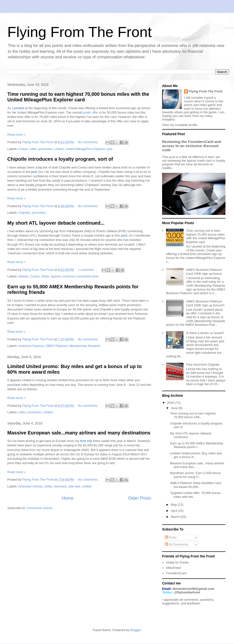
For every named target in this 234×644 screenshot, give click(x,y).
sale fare (74, 486)
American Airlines (30, 486)
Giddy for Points (177, 562)
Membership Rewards (85, 346)
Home (68, 498)
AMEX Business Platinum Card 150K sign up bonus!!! (205, 303)
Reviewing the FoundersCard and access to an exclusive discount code (192, 146)
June (175, 408)
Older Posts (140, 498)
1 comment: (87, 270)
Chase (23, 149)
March (176, 517)
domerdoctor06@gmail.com (194, 589)
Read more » (16, 135)
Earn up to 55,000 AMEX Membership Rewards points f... (196, 445)
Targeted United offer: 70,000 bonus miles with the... (195, 495)
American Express (31, 346)
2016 (171, 403)
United (59, 149)
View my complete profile (180, 125)
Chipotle (24, 213)
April (175, 511)
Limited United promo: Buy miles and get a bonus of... (196, 455)
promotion (46, 149)
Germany (60, 486)
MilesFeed (173, 568)
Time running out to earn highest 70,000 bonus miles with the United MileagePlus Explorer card (78, 97)
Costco (35, 276)
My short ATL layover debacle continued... (56, 223)
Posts (171, 537)
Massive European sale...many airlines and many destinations (79, 433)
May (174, 505)
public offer (91, 112)
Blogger (136, 630)
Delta (45, 276)
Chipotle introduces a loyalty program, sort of (60, 159)
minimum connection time (80, 276)
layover (56, 276)
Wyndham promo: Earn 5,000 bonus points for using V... (195, 475)
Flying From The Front (206, 91)
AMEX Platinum (57, 346)
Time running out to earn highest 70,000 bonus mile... (193, 415)
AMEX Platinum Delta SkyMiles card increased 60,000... (195, 485)
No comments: (88, 142)
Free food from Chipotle (203, 365)
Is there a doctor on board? (205, 333)
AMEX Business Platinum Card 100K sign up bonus (204, 272)
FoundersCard (176, 573)
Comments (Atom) (40, 508)
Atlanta (23, 276)
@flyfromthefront (187, 592)
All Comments (177, 544)
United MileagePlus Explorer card (89, 149)
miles (33, 149)
